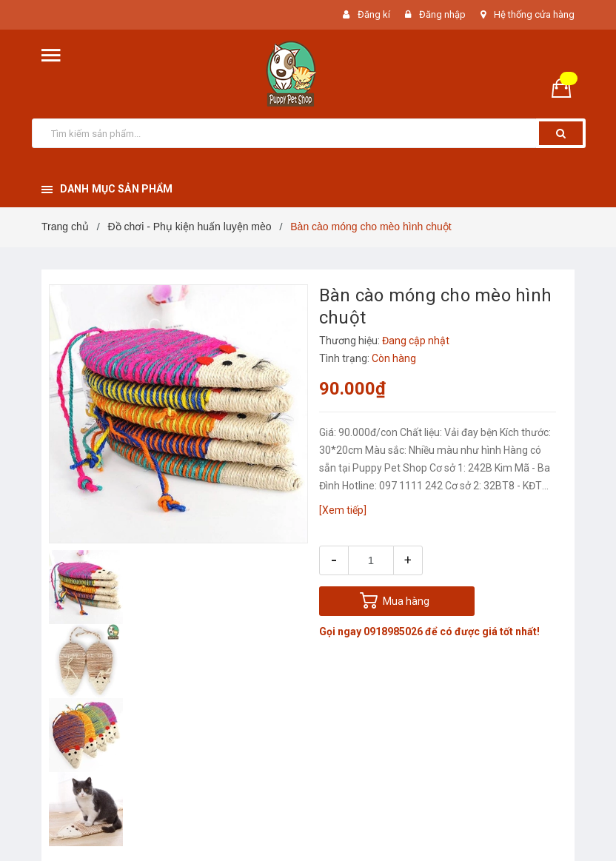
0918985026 (393, 631)
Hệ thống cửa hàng (534, 14)
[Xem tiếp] (343, 510)
